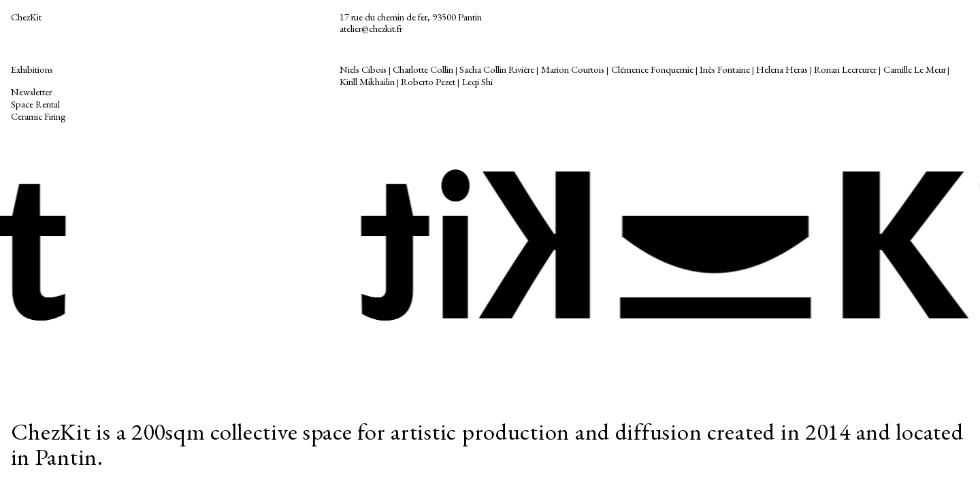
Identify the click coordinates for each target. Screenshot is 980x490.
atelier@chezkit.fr (371, 28)
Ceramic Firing (39, 116)
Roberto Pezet (428, 81)
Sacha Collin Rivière (497, 69)
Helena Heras (782, 69)
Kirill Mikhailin (367, 81)
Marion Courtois (573, 69)
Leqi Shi (477, 81)
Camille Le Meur (915, 69)
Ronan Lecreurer (845, 69)
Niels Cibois (363, 69)
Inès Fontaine (725, 69)
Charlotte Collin (423, 69)
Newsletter (31, 92)
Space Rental (35, 104)
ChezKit (26, 17)
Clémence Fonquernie (652, 69)
